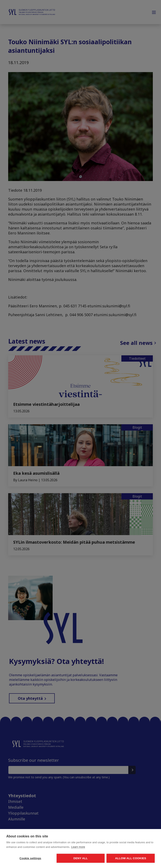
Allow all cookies (131, 858)
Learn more (78, 847)
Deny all (80, 858)
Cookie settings (30, 858)
